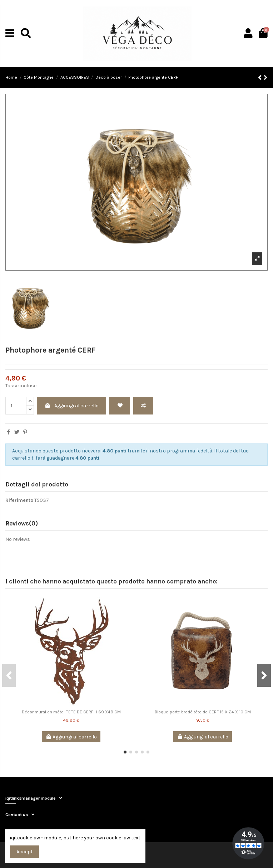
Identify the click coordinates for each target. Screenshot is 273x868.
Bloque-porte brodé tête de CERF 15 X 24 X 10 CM (203, 712)
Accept (25, 852)
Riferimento (19, 500)
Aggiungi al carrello (71, 406)
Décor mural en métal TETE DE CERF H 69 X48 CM (71, 712)
